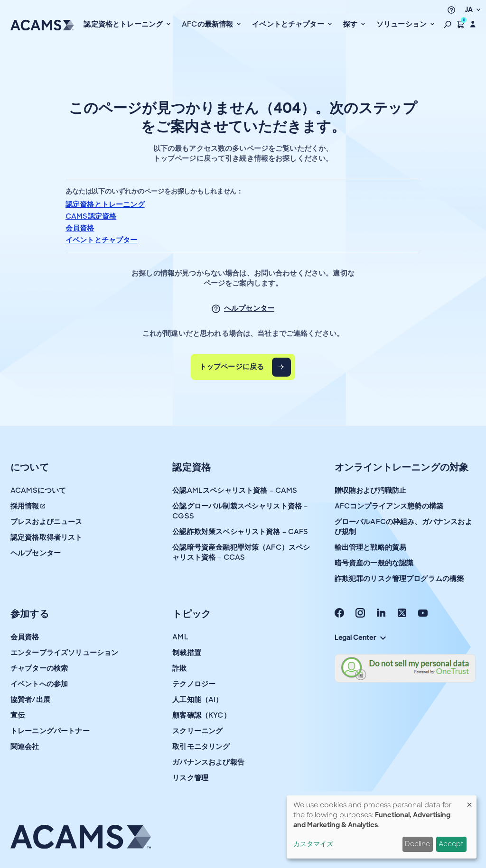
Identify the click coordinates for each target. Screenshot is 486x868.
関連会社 (25, 747)
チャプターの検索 (39, 668)
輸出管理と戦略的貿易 (371, 547)
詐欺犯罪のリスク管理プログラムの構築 (399, 579)
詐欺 (179, 668)
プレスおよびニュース (47, 522)
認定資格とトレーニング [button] (124, 24)
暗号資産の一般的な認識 (374, 563)
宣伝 (18, 715)
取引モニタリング (201, 747)
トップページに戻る (232, 367)
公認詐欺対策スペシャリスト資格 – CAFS (240, 532)
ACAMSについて (38, 490)
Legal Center (360, 637)
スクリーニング (197, 731)
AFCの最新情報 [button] (208, 24)
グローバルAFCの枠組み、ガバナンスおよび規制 (403, 527)
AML (180, 637)
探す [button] (351, 24)
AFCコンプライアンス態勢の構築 (389, 506)
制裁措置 (187, 653)
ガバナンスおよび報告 (208, 762)
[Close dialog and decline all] (469, 801)
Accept (451, 844)
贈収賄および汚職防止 (371, 490)
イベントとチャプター (102, 240)
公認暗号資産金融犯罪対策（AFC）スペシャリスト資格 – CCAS (241, 552)
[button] (448, 24)
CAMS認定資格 (91, 216)
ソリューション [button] (402, 24)
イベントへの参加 (39, 684)
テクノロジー (194, 684)
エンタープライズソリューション (64, 653)
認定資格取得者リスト (47, 537)
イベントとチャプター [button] (289, 24)
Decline (417, 844)
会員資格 (80, 228)
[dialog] (382, 827)
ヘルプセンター (249, 308)
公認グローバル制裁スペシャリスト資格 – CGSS (240, 511)
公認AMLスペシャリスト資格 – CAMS (235, 490)
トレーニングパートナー (50, 731)
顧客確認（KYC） (201, 715)
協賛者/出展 (30, 700)
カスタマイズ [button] (313, 844)
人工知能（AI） (197, 700)
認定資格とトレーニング (105, 204)
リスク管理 (190, 778)
